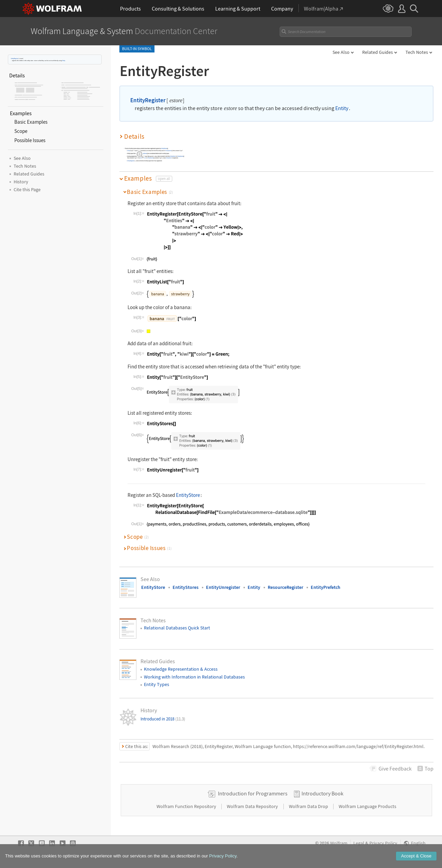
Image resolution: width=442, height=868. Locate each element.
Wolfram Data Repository (253, 806)
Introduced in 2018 (163, 719)
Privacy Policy (383, 843)
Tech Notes (417, 52)
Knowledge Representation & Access (181, 669)
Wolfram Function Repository (187, 806)
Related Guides (378, 52)
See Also (341, 52)
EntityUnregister (223, 587)
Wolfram (339, 843)
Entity (64, 60)
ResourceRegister (285, 587)
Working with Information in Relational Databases (194, 677)
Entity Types (157, 684)
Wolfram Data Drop (309, 806)
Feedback (395, 768)
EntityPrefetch (326, 587)
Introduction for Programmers (253, 793)
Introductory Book (322, 793)
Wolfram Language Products (367, 806)
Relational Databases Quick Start (177, 628)
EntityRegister (15, 58)
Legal (359, 843)
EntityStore (188, 495)
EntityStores (186, 587)
